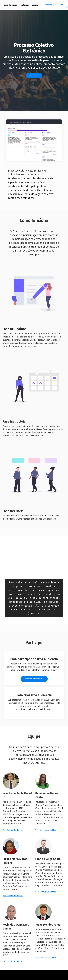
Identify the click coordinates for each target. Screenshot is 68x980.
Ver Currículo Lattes (13, 830)
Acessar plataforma (54, 5)
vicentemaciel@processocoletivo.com (34, 709)
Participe (25, 5)
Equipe (35, 5)
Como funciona (11, 5)
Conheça (34, 75)
